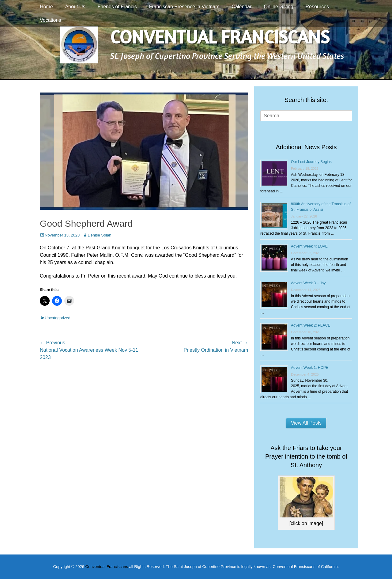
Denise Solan (99, 235)
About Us (75, 7)
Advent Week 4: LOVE (309, 246)
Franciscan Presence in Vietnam (184, 7)
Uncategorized (58, 318)
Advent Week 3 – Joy (308, 283)
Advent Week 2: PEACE (311, 325)
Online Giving (279, 7)
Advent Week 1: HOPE (310, 368)
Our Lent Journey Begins (311, 162)
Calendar (242, 7)
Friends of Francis (117, 7)
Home (46, 7)
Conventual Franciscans (220, 37)
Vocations (50, 20)
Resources (317, 7)
